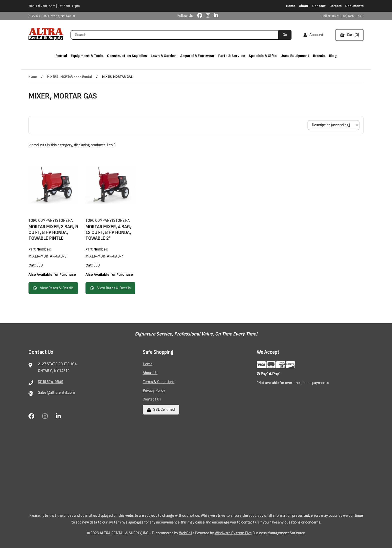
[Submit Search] (285, 35)
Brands (319, 56)
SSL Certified (161, 410)
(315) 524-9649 (51, 382)
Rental (61, 56)
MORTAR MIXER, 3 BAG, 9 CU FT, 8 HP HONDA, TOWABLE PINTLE (53, 233)
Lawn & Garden (164, 56)
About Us (150, 373)
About (304, 6)
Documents (354, 6)
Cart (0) (349, 35)
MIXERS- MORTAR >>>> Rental (69, 77)
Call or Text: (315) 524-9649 (342, 16)
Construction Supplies (127, 56)
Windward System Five (233, 533)
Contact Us (152, 399)
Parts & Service (232, 56)
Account (313, 35)
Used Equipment (295, 56)
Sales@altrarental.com (56, 393)
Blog (333, 56)
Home (291, 6)
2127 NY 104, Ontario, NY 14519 (52, 16)
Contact (319, 6)
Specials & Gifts (263, 56)
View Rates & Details (53, 288)
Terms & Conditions (159, 382)
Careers (335, 6)
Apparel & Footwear (197, 56)
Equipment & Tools (87, 56)
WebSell (185, 533)
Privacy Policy (154, 391)
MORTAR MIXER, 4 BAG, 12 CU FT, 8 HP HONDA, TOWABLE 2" (108, 233)
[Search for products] (176, 35)
